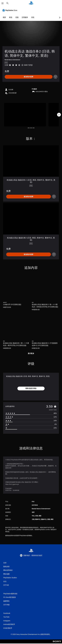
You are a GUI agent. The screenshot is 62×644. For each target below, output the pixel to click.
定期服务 (25, 17)
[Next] (59, 115)
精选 (11, 17)
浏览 (33, 17)
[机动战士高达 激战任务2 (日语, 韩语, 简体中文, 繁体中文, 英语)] (25, 115)
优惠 (17, 17)
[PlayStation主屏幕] (31, 3)
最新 (4, 17)
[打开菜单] (3, 3)
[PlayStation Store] (10, 10)
